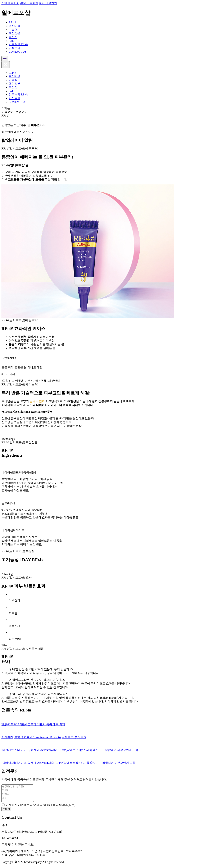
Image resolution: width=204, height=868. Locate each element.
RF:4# (12, 22)
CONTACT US (17, 52)
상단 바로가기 (10, 3)
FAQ (11, 41)
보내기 (6, 810)
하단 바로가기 (48, 3)
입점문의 (14, 48)
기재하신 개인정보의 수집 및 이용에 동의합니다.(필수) (41, 806)
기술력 (13, 30)
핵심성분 (14, 33)
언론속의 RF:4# (18, 44)
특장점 (13, 37)
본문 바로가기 (29, 3)
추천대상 (14, 26)
